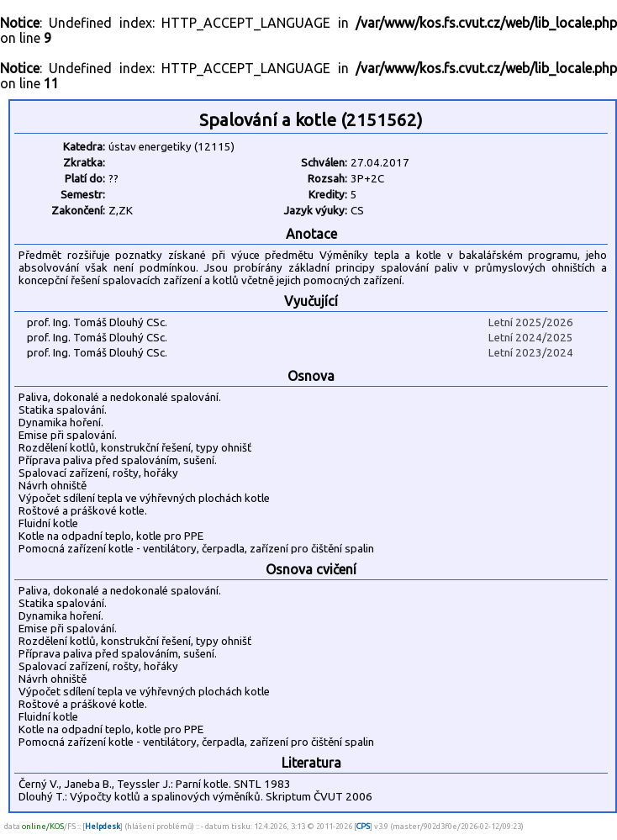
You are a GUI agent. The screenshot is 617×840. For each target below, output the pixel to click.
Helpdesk (103, 826)
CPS (363, 826)
